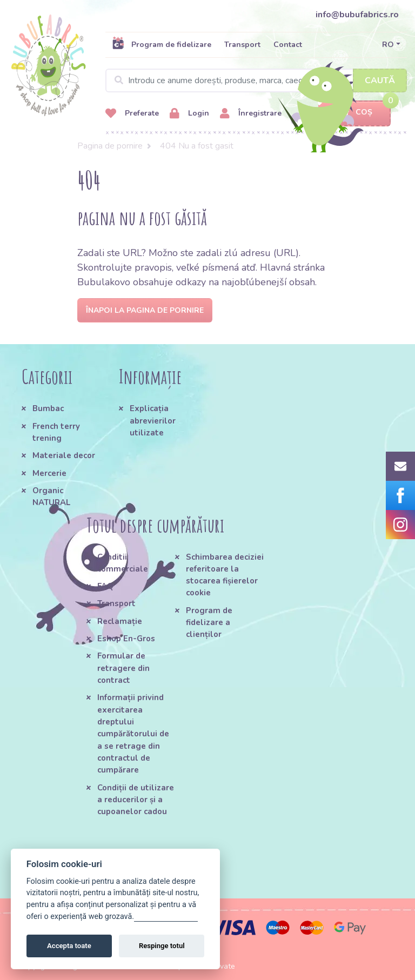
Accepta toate (69, 946)
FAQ (105, 586)
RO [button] (388, 45)
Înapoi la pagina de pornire (145, 310)
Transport (242, 45)
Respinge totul (162, 946)
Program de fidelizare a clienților (209, 623)
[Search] (256, 80)
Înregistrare (251, 114)
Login (189, 114)
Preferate (132, 114)
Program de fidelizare (162, 44)
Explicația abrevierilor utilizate (153, 421)
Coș (354, 113)
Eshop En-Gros (126, 639)
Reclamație (120, 621)
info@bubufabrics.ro (357, 15)
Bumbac (48, 408)
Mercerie (49, 473)
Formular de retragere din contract (123, 668)
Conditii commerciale (123, 563)
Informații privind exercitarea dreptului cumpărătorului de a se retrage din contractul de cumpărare (133, 734)
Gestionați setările (166, 917)
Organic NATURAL (51, 496)
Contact (288, 45)
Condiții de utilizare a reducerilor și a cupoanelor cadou (136, 800)
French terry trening (56, 432)
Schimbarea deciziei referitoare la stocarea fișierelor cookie (225, 575)
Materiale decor (64, 455)
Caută (380, 80)
